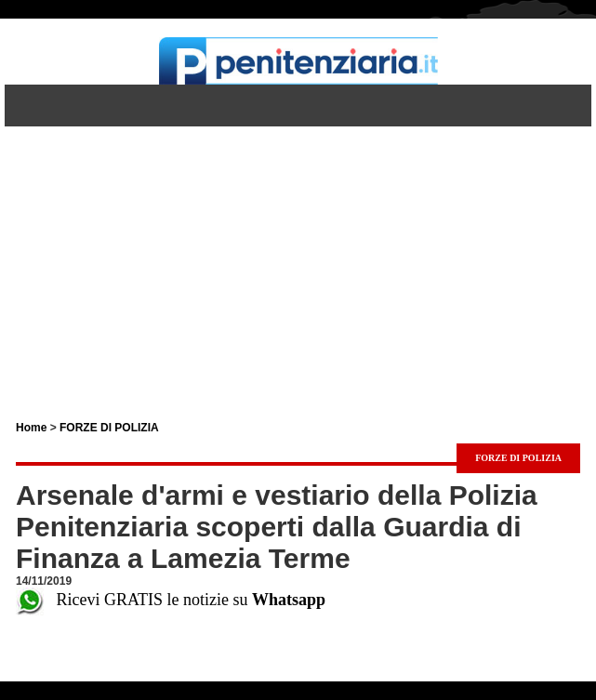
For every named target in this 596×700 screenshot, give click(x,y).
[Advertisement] (298, 257)
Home (31, 428)
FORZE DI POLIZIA (109, 428)
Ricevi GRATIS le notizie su (171, 600)
